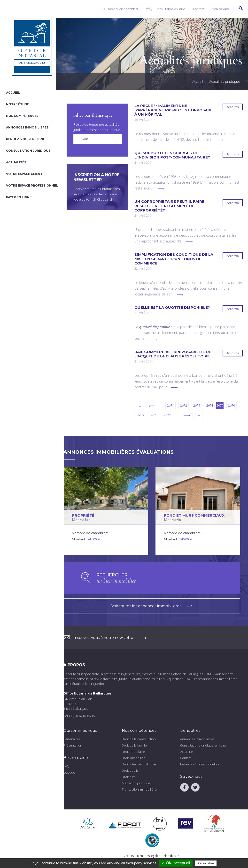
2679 (167, 415)
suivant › (187, 415)
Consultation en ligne (170, 9)
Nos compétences (22, 116)
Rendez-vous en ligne (26, 139)
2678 (154, 415)
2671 (170, 405)
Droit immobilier (133, 758)
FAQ (66, 766)
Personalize (206, 863)
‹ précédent (152, 406)
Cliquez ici (105, 199)
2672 (184, 405)
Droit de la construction (139, 739)
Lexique (69, 772)
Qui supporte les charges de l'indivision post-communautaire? (172, 155)
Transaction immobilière (139, 789)
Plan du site (171, 856)
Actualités (16, 162)
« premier (140, 406)
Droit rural (129, 777)
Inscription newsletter (123, 9)
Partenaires (72, 739)
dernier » (199, 415)
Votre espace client (24, 174)
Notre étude (18, 104)
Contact (198, 9)
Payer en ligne (19, 197)
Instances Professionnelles (200, 764)
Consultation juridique (28, 151)
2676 (232, 405)
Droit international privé (139, 764)
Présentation (73, 745)
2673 (197, 405)
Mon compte (221, 9)
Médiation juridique (136, 783)
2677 (141, 415)
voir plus (220, 140)
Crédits (129, 856)
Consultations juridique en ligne (203, 745)
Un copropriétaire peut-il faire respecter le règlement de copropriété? (169, 206)
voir (106, 511)
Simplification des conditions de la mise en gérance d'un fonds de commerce (174, 259)
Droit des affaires (134, 752)
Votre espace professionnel (32, 185)
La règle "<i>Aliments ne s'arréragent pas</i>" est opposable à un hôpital (175, 110)
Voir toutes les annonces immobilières (152, 606)
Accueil (13, 93)
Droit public (130, 770)
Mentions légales (149, 856)
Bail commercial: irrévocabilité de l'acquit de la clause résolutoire (173, 354)
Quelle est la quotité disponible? (172, 308)
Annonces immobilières (27, 127)
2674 (210, 405)
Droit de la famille (134, 745)
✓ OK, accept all (176, 863)
